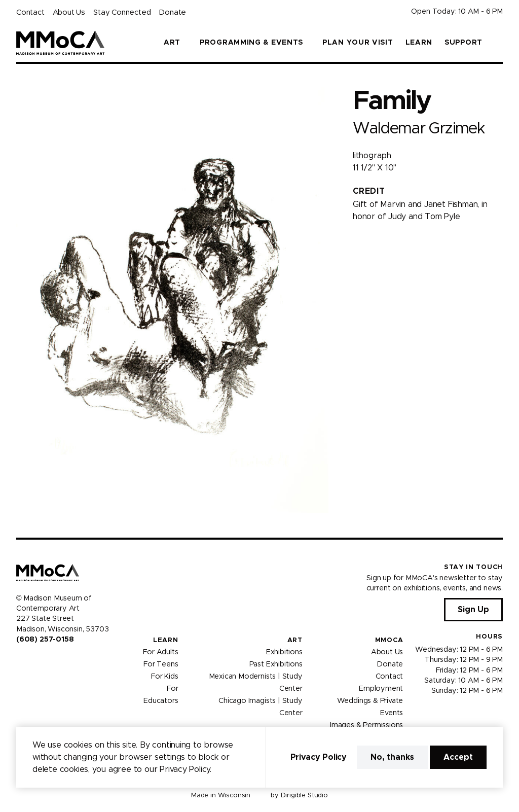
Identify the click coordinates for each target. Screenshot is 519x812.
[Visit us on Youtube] (45, 661)
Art (295, 640)
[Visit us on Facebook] (20, 661)
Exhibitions (284, 652)
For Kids (165, 677)
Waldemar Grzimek (419, 129)
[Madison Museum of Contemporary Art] (61, 43)
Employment (381, 689)
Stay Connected (122, 12)
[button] (499, 43)
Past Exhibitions (276, 664)
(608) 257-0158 (45, 640)
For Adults (160, 652)
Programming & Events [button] (251, 43)
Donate (172, 12)
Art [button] (172, 43)
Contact (30, 12)
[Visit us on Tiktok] (57, 661)
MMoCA (389, 640)
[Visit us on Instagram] (32, 661)
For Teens (161, 664)
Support (464, 43)
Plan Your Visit (358, 43)
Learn (419, 43)
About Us (69, 12)
